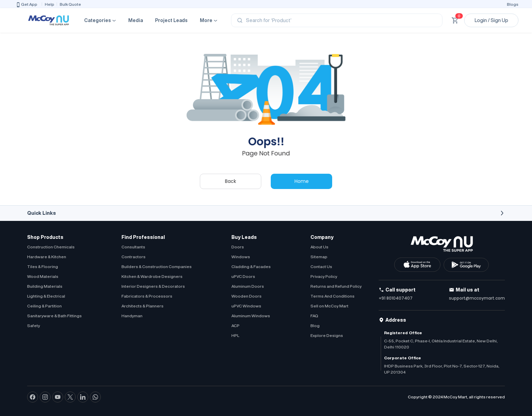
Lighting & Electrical (46, 296)
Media (136, 20)
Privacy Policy (324, 276)
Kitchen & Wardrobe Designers (152, 276)
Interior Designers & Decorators (153, 286)
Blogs (513, 4)
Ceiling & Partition (44, 306)
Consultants (133, 247)
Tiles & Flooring (43, 267)
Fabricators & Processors (147, 296)
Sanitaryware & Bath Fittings (54, 316)
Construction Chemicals (51, 247)
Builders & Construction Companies (157, 267)
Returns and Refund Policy (336, 286)
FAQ (314, 316)
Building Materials (45, 286)
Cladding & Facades (251, 267)
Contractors (134, 257)
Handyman (132, 316)
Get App (26, 5)
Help (50, 4)
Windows (241, 257)
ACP (235, 326)
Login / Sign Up (491, 20)
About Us (319, 247)
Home (302, 181)
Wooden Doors (246, 296)
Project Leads (171, 20)
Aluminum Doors (248, 286)
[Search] (337, 20)
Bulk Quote (70, 4)
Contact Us (321, 267)
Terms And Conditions (332, 296)
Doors (238, 247)
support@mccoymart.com (477, 298)
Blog (315, 326)
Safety (34, 326)
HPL (235, 335)
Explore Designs (327, 335)
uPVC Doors (243, 276)
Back (231, 181)
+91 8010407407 (396, 298)
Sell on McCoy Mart (329, 306)
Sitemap (319, 257)
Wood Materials (43, 276)
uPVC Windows (246, 306)
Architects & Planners (142, 306)
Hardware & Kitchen (47, 257)
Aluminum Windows (251, 316)
